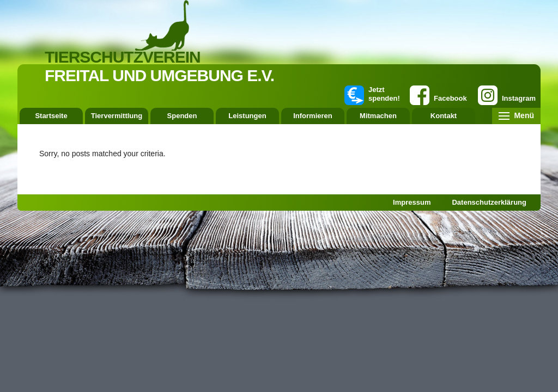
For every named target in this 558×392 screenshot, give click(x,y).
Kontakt (444, 116)
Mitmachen (378, 116)
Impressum (412, 202)
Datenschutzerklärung (489, 202)
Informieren (313, 116)
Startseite (51, 116)
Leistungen (247, 116)
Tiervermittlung (117, 116)
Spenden (182, 116)
